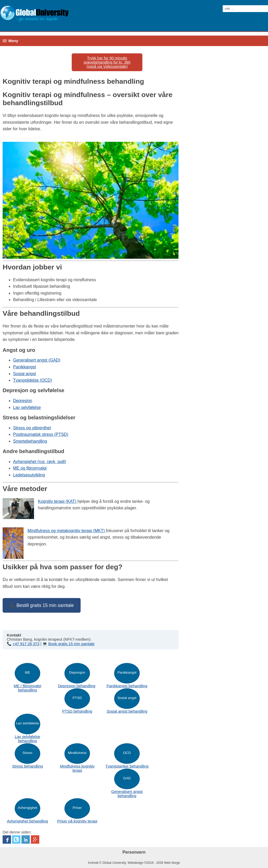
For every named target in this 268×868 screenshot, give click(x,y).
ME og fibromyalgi (30, 468)
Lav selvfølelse (27, 407)
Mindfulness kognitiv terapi (77, 768)
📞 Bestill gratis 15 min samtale (42, 605)
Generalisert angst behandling (127, 794)
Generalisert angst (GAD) (37, 360)
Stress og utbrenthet (32, 428)
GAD (127, 778)
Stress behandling (27, 766)
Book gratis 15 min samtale (71, 644)
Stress (27, 753)
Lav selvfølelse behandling (28, 739)
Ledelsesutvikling (29, 475)
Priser (77, 808)
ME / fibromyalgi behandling (27, 688)
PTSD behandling (77, 711)
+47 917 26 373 (26, 644)
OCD (127, 753)
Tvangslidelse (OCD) (32, 380)
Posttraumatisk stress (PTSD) (41, 434)
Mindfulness (77, 753)
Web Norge (172, 863)
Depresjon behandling (77, 686)
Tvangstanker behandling (127, 766)
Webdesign (136, 863)
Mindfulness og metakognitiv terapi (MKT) (67, 531)
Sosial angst (24, 374)
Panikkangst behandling (127, 686)
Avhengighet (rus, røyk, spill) (40, 462)
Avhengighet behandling (27, 821)
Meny (13, 41)
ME (27, 672)
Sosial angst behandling (127, 711)
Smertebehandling (30, 441)
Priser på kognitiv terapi (77, 821)
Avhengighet (27, 808)
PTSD (77, 698)
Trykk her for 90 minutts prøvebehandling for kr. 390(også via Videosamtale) (107, 62)
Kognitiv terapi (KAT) (58, 501)
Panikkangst (24, 367)
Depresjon (23, 401)
